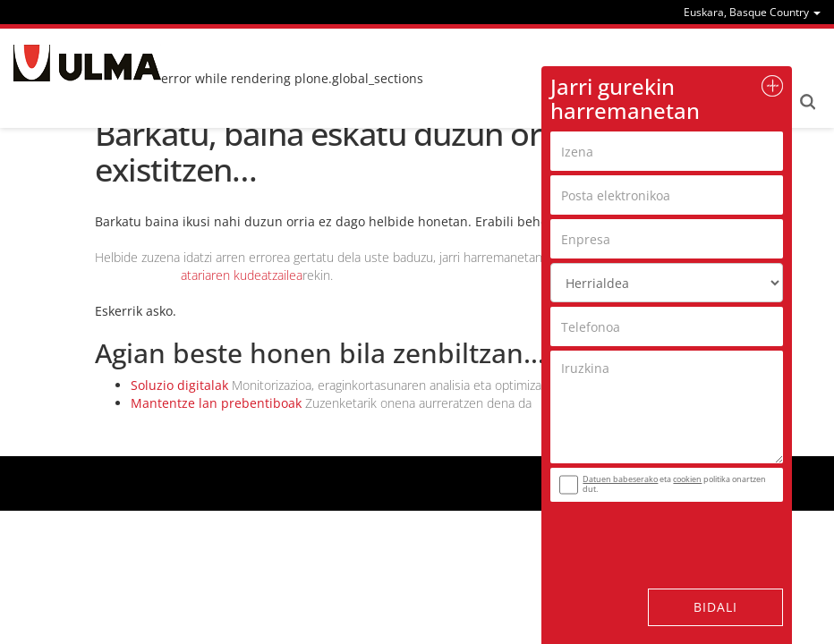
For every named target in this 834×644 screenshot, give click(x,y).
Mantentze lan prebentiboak (216, 403)
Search (807, 102)
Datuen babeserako (620, 479)
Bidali (715, 607)
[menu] (752, 12)
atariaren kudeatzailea (242, 275)
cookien (687, 479)
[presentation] (659, 534)
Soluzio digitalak (179, 385)
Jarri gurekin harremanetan (625, 98)
